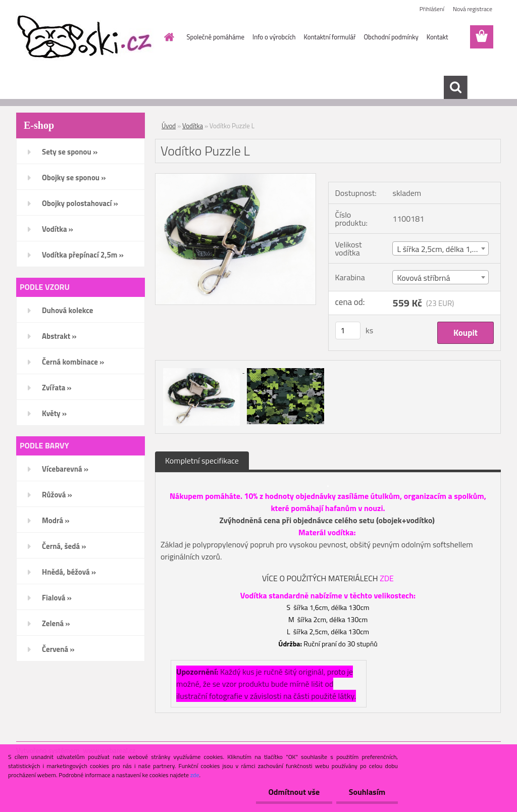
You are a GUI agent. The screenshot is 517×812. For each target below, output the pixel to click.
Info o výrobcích (274, 37)
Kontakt (437, 37)
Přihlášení (432, 9)
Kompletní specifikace (202, 461)
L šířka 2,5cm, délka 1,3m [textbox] (440, 249)
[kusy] (348, 331)
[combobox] (441, 248)
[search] (455, 87)
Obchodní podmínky (391, 37)
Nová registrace (473, 9)
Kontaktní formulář (330, 37)
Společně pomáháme (216, 37)
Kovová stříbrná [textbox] (423, 278)
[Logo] (86, 37)
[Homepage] (168, 37)
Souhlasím (367, 792)
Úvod (169, 126)
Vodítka (193, 126)
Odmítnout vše (294, 792)
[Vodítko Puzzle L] (236, 178)
